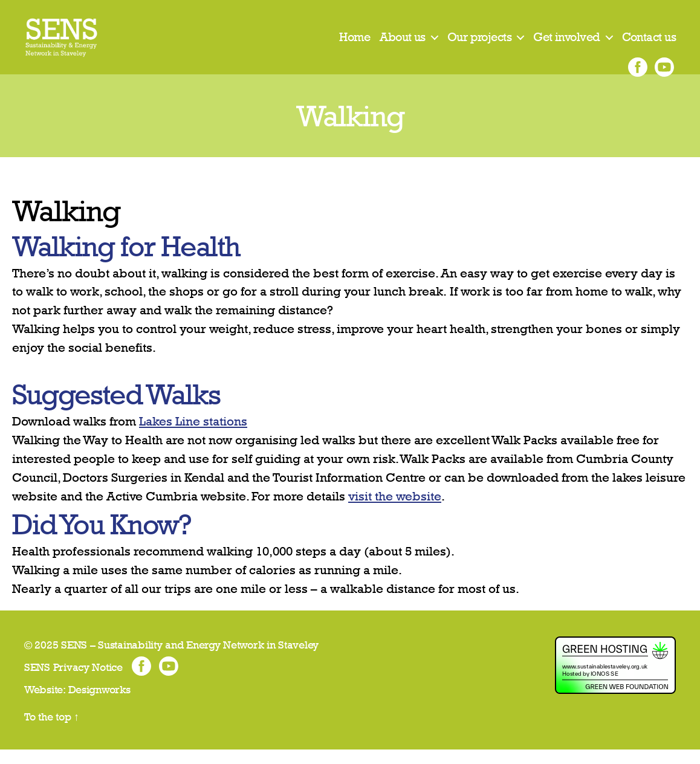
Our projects (479, 44)
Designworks (99, 704)
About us (403, 44)
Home (355, 44)
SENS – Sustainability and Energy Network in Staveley (190, 659)
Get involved (566, 44)
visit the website (395, 510)
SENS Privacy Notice (73, 681)
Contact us (649, 44)
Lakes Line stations (193, 435)
